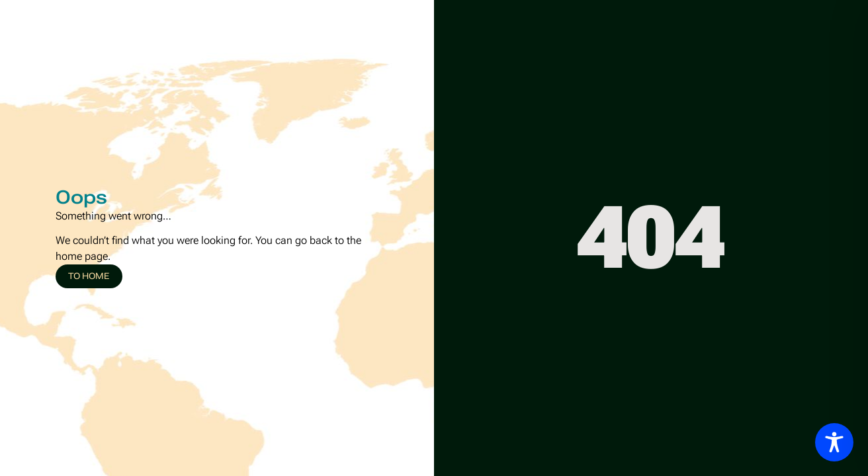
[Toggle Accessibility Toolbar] (834, 442)
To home (89, 276)
